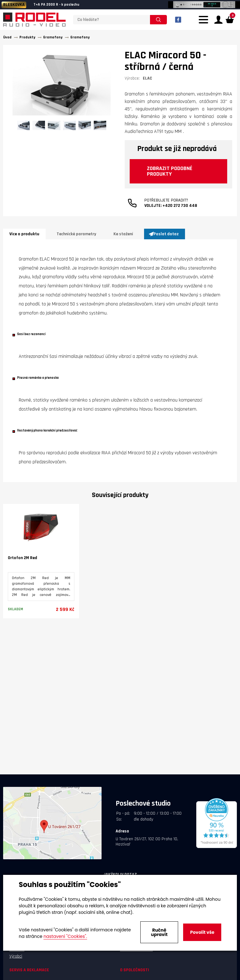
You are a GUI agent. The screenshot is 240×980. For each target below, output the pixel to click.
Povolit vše (202, 932)
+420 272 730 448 (180, 206)
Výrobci (16, 956)
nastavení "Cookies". (65, 936)
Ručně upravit (159, 932)
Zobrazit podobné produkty (170, 171)
